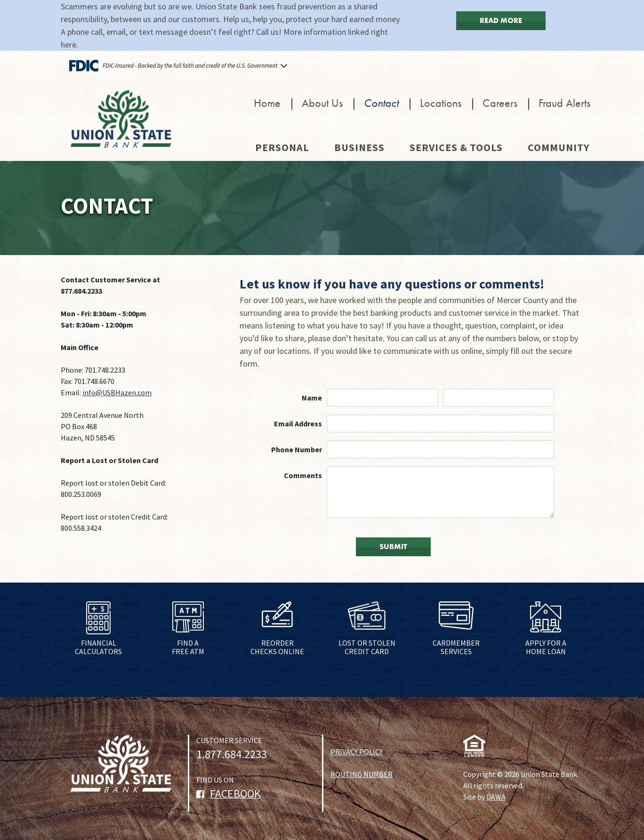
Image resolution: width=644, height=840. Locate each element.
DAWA (496, 797)
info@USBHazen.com (117, 392)
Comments (303, 475)
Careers (500, 103)
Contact (381, 103)
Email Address (298, 424)
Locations (441, 103)
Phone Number (297, 449)
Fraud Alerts (564, 103)
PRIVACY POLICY (357, 752)
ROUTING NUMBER (362, 774)
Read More (501, 20)
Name (312, 398)
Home (267, 103)
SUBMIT (393, 547)
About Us (322, 103)
